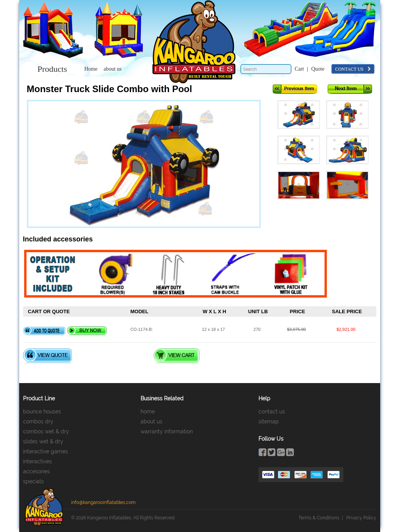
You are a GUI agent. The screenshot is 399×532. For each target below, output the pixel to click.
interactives (37, 461)
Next (350, 89)
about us (113, 69)
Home (91, 69)
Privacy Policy (361, 518)
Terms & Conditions (319, 518)
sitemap (269, 421)
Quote (318, 69)
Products (52, 69)
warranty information (167, 431)
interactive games (46, 451)
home (148, 411)
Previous (295, 89)
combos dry (38, 421)
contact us (353, 69)
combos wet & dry (46, 431)
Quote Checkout (112, 356)
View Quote (47, 356)
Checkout (231, 356)
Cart (299, 69)
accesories (36, 471)
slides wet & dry (43, 441)
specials (33, 481)
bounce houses (42, 411)
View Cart (176, 356)
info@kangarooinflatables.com (103, 502)
